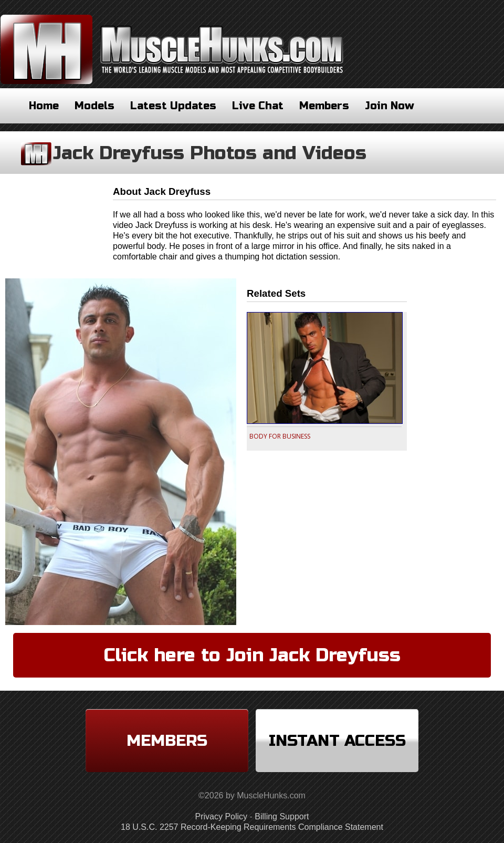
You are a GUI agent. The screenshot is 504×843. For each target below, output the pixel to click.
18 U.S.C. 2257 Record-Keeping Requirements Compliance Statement (252, 827)
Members (324, 106)
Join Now (390, 106)
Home (44, 106)
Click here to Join (252, 655)
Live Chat (258, 106)
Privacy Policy (222, 816)
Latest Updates (173, 106)
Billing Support (282, 816)
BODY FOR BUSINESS (280, 436)
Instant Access (337, 741)
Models (94, 106)
